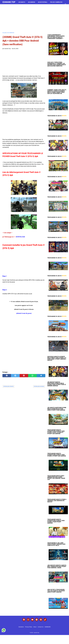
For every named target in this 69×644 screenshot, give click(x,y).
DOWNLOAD (20, 237)
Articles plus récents (8, 386)
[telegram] (41, 376)
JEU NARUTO (22, 2)
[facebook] (7, 376)
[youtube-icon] (32, 620)
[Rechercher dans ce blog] (66, 4)
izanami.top (9, 2)
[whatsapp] (32, 376)
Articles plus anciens (39, 386)
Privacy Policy (29, 627)
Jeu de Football (43, 2)
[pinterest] (24, 376)
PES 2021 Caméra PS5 (56, 2)
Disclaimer (21, 627)
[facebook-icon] (24, 620)
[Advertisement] (34, 18)
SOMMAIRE (48, 627)
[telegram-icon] (37, 620)
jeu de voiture (19, 6)
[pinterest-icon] (41, 620)
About (35, 627)
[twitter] (15, 376)
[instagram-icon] (28, 620)
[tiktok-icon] (45, 620)
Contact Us (41, 627)
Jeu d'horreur (8, 6)
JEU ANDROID (31, 2)
